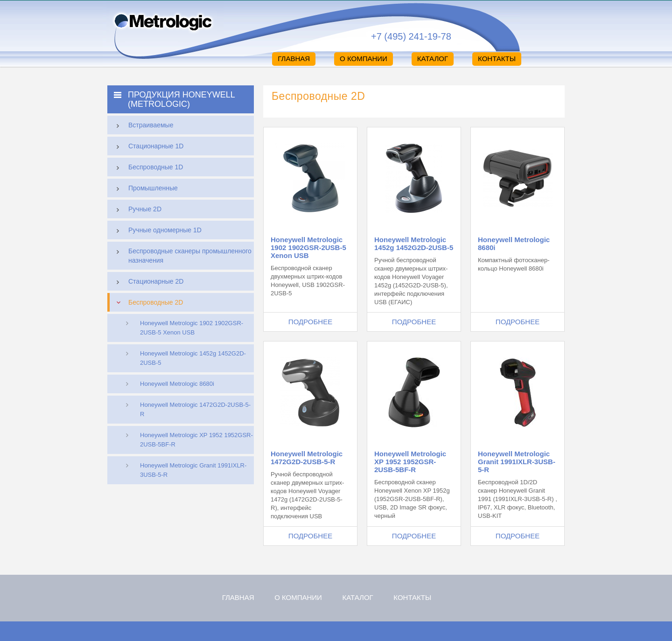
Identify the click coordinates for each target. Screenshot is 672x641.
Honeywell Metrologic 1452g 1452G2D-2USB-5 (193, 358)
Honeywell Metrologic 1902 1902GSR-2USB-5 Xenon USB (192, 328)
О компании (364, 59)
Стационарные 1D (148, 147)
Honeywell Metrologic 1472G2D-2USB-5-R (195, 409)
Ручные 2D (137, 210)
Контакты (497, 59)
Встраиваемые (143, 126)
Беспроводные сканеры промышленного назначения (182, 255)
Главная (294, 59)
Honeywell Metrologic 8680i (177, 384)
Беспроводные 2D (147, 303)
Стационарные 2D (148, 282)
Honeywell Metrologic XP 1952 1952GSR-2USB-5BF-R (196, 440)
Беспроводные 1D (147, 168)
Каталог (433, 59)
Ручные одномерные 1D (157, 231)
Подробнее (310, 322)
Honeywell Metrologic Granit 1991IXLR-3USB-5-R (193, 470)
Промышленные (145, 189)
